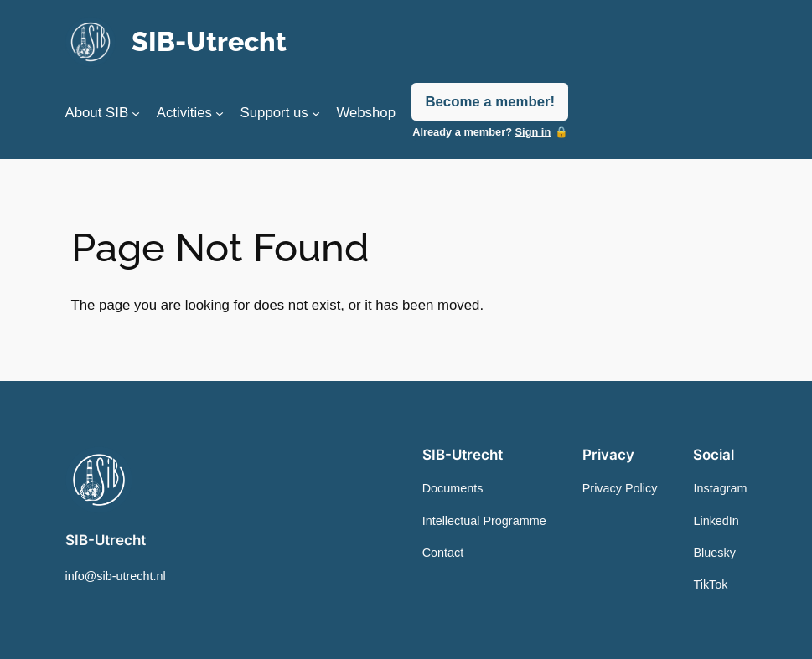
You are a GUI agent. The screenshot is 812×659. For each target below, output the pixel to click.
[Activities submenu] (220, 113)
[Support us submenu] (316, 113)
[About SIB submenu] (136, 113)
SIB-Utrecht (209, 42)
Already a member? (481, 132)
